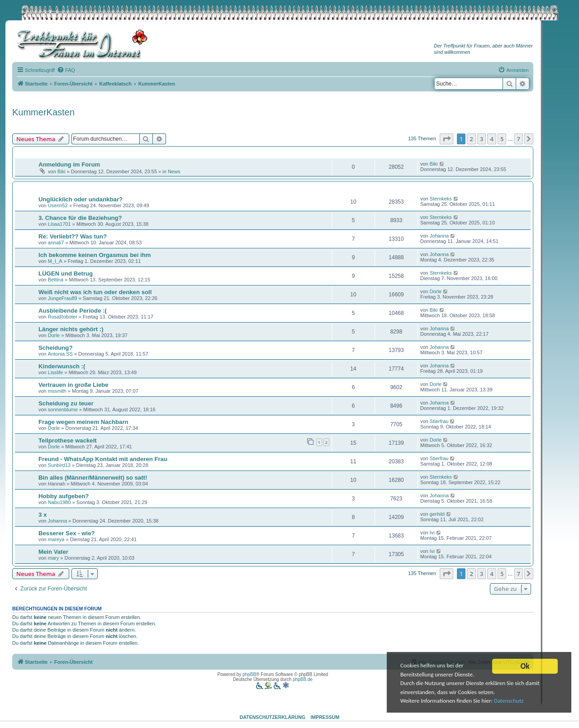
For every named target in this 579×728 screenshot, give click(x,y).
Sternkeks (441, 199)
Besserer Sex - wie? (67, 533)
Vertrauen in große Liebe (74, 385)
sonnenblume (63, 409)
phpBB (249, 674)
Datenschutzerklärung (273, 717)
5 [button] (502, 139)
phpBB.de (303, 679)
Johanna (439, 236)
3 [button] (482, 139)
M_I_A (55, 261)
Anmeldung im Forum (69, 164)
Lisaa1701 (59, 224)
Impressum (325, 717)
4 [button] (491, 139)
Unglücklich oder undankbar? (81, 199)
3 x (43, 515)
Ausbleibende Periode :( (73, 311)
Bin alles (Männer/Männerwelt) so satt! (93, 478)
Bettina (56, 280)
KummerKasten (43, 112)
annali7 (56, 243)
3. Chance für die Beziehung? (80, 218)
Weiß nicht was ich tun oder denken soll (95, 292)
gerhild (437, 514)
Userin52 (58, 205)
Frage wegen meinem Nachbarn (83, 422)
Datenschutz (513, 703)
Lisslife (56, 372)
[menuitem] (66, 70)
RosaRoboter (63, 317)
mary (53, 558)
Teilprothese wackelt (68, 440)
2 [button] (471, 139)
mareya (56, 539)
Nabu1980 (59, 502)
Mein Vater (53, 552)
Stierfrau (439, 421)
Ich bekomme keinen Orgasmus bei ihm (95, 255)
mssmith (57, 391)
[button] (446, 139)
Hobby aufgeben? (64, 496)
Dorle (436, 291)
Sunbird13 (59, 465)
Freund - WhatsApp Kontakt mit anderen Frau (103, 459)
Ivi (432, 533)
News (174, 171)
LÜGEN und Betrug (66, 274)
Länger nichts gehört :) (71, 329)
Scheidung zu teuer (66, 403)
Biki (62, 171)
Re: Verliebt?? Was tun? (73, 236)
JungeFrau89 (63, 298)
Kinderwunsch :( (62, 366)
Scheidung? (55, 348)
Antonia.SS (60, 354)
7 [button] (519, 139)
